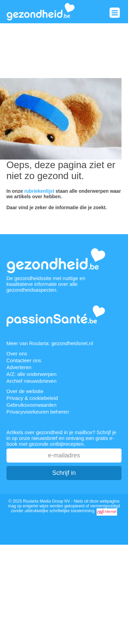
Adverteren (19, 367)
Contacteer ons (24, 360)
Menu (115, 13)
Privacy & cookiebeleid (32, 398)
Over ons (17, 353)
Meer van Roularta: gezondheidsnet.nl (50, 343)
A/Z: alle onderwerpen (32, 374)
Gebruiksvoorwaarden (32, 405)
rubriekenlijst (39, 191)
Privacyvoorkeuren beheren (38, 412)
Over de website (25, 391)
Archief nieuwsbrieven (32, 381)
